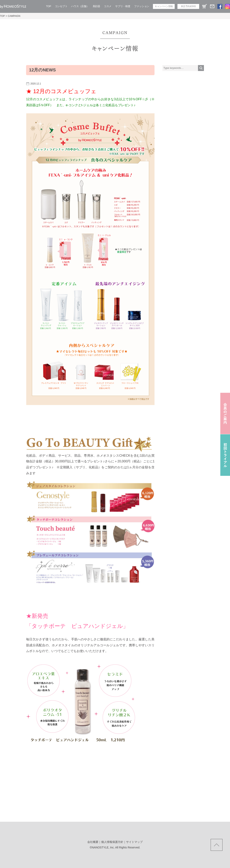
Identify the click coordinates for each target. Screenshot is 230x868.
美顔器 (96, 6)
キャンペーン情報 (164, 6)
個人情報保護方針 (112, 842)
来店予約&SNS (188, 6)
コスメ (108, 6)
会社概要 (93, 842)
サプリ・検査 (123, 6)
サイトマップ (134, 842)
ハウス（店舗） (80, 6)
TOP (49, 6)
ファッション (142, 6)
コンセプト (61, 6)
